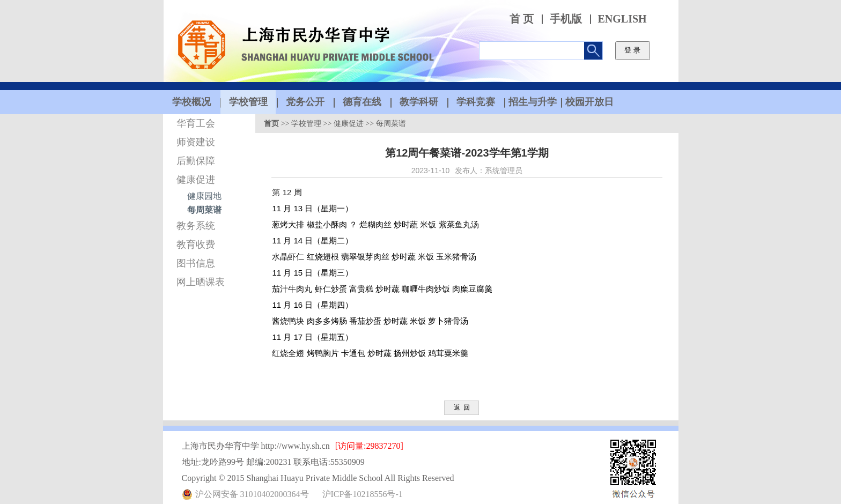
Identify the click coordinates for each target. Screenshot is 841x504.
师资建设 (196, 142)
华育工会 (196, 123)
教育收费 (196, 244)
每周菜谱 (204, 210)
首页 (271, 124)
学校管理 (306, 124)
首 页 (522, 19)
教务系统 (196, 226)
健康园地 (204, 196)
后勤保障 (196, 161)
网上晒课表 (201, 282)
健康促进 (196, 180)
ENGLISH (622, 19)
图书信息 (196, 263)
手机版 (566, 19)
